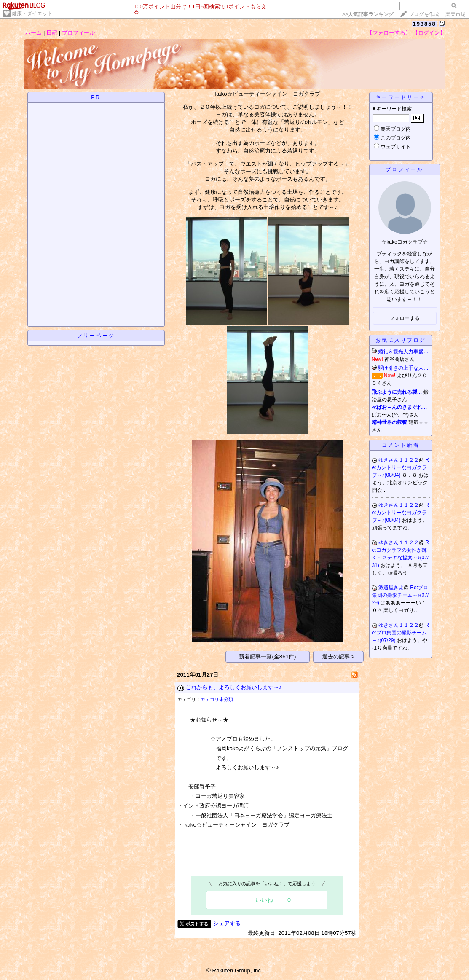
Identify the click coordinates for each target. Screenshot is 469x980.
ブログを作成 (424, 14)
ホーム (33, 33)
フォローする (405, 318)
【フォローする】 (389, 33)
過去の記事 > (339, 656)
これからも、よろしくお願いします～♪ (234, 687)
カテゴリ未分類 (217, 699)
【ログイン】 (429, 33)
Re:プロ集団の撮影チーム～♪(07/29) (401, 595)
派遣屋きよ (391, 588)
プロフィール (78, 33)
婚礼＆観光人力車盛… (403, 352)
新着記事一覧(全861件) (267, 656)
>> (368, 14)
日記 (52, 33)
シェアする (227, 923)
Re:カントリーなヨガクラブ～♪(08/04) (401, 467)
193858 (424, 24)
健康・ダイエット (32, 13)
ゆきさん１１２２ (399, 460)
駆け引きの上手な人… (403, 368)
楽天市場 (456, 14)
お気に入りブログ (401, 340)
